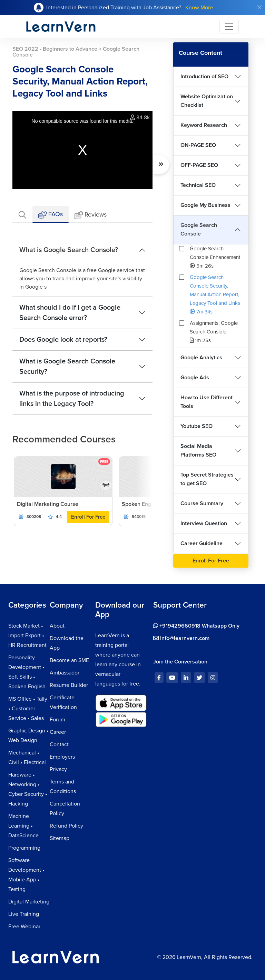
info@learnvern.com (181, 638)
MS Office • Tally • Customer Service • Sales (28, 709)
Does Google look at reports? (63, 340)
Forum (57, 720)
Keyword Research (204, 125)
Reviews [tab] (91, 215)
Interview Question (204, 523)
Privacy (58, 769)
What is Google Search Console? (69, 250)
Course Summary (202, 503)
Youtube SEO (197, 426)
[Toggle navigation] (229, 27)
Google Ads (195, 378)
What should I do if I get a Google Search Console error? (70, 313)
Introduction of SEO (204, 77)
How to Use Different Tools (207, 402)
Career (58, 732)
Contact (59, 744)
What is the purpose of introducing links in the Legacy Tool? (72, 399)
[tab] (22, 214)
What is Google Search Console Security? (67, 367)
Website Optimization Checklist (207, 101)
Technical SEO (198, 185)
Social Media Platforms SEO (198, 451)
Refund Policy (66, 826)
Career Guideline (202, 543)
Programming (24, 848)
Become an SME (69, 660)
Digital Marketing (29, 902)
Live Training (24, 914)
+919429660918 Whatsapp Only (196, 626)
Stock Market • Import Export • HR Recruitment (27, 636)
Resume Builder (69, 685)
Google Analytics (201, 358)
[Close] (259, 7)
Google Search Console (199, 229)
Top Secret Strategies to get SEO (207, 479)
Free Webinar (24, 927)
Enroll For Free (88, 517)
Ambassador (65, 673)
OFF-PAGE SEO (199, 165)
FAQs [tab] (51, 215)
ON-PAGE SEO (198, 145)
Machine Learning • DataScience (23, 826)
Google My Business (205, 205)
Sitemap (60, 838)
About (57, 626)
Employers (62, 757)
